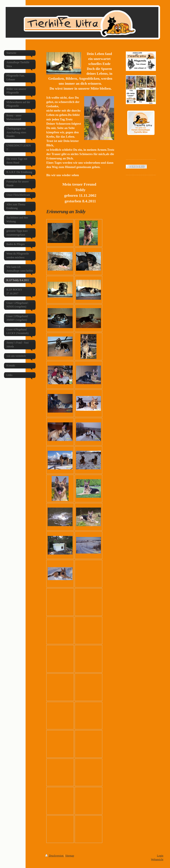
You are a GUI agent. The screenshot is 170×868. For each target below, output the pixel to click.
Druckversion (55, 856)
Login (160, 856)
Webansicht (157, 859)
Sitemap (70, 856)
